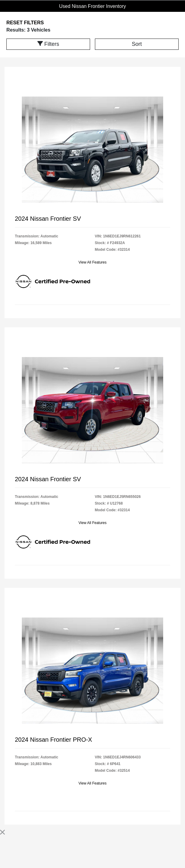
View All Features (93, 262)
